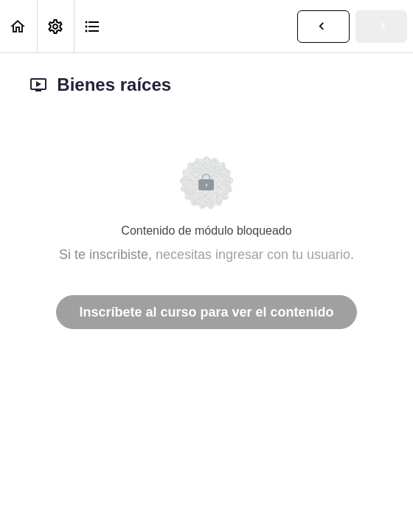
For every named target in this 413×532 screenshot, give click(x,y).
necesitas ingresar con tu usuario (253, 255)
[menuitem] (55, 26)
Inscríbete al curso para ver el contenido (206, 312)
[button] (18, 26)
